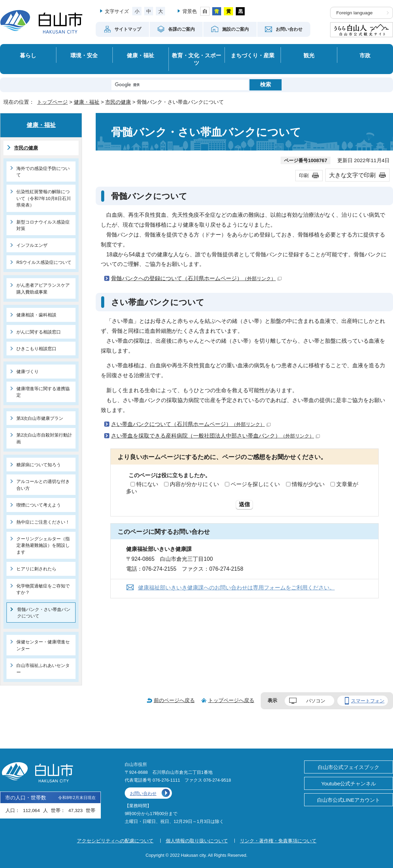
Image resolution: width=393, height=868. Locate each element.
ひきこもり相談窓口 (36, 349)
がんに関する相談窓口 (39, 332)
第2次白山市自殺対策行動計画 (44, 438)
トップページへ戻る (231, 700)
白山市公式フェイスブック (349, 767)
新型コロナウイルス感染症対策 (43, 225)
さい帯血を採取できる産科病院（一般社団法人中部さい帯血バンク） (215, 436)
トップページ (52, 102)
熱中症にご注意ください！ (43, 522)
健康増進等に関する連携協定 (43, 392)
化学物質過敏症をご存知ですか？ (43, 589)
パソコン (316, 701)
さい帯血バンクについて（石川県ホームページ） (191, 424)
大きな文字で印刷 (352, 175)
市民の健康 (118, 102)
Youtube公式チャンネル (349, 784)
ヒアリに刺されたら (36, 569)
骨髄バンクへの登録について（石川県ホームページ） (196, 278)
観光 (309, 55)
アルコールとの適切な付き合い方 (43, 485)
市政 (365, 55)
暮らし (28, 55)
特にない (147, 484)
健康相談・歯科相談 (36, 315)
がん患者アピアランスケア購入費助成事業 (43, 288)
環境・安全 (84, 55)
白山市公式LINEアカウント (349, 800)
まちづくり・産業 (253, 55)
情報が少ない (308, 484)
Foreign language (354, 13)
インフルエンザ (32, 245)
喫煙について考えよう (39, 505)
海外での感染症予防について (43, 172)
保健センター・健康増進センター (43, 645)
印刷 (304, 175)
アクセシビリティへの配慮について (115, 841)
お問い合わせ (143, 793)
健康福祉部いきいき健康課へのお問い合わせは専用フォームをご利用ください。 (236, 588)
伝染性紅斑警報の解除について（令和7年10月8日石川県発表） (44, 198)
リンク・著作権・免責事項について (278, 841)
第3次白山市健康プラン (40, 418)
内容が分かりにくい (194, 484)
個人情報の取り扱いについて (197, 841)
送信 (244, 504)
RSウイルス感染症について (44, 262)
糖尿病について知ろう (39, 465)
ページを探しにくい (255, 484)
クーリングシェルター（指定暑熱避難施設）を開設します (43, 545)
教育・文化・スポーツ (196, 59)
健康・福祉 (140, 55)
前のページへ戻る (174, 700)
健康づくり (28, 372)
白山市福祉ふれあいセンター (43, 669)
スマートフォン (368, 701)
